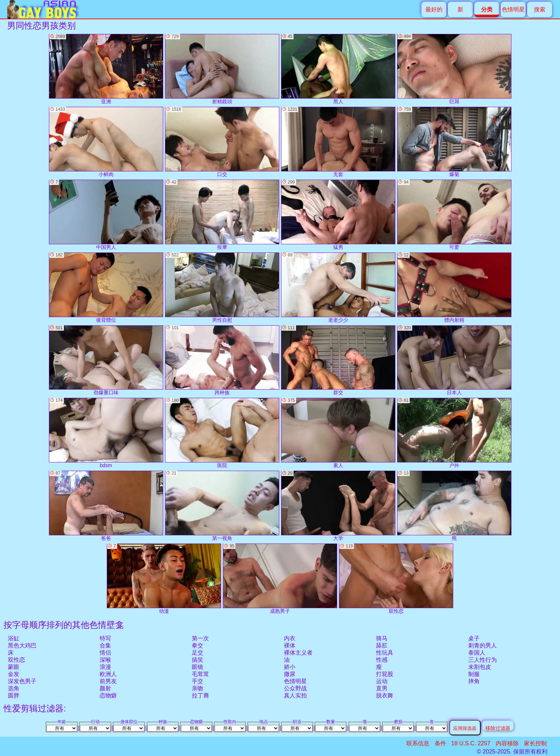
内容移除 (507, 743)
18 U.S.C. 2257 (471, 743)
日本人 (454, 361)
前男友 (108, 681)
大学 (338, 506)
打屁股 (385, 674)
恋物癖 (108, 695)
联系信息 (418, 743)
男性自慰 (222, 288)
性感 (382, 660)
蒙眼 (14, 667)
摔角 (474, 681)
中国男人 (106, 215)
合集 (105, 645)
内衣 (290, 638)
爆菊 (454, 142)
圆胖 (14, 695)
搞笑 (197, 660)
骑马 (382, 638)
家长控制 (535, 743)
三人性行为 (482, 660)
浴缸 (14, 638)
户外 (454, 433)
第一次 (200, 638)
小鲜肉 (106, 142)
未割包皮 (480, 667)
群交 (338, 361)
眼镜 (197, 667)
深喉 (105, 660)
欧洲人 (108, 674)
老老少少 (338, 288)
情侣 (105, 653)
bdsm (106, 433)
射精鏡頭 (222, 69)
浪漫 (105, 667)
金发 (14, 674)
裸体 (290, 645)
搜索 (540, 9)
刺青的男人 (482, 645)
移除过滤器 (498, 728)
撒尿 (290, 674)
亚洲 (106, 69)
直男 (382, 688)
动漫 (164, 579)
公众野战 (295, 688)
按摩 (222, 215)
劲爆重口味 (106, 361)
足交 (197, 653)
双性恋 (16, 660)
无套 (338, 142)
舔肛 (382, 645)
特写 (105, 638)
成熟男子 (280, 579)
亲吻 (197, 688)
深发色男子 (22, 681)
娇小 (290, 667)
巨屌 (454, 69)
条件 (440, 743)
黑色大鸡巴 (22, 645)
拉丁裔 (200, 695)
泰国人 (477, 653)
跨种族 (222, 361)
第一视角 (222, 506)
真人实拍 (295, 695)
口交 (222, 142)
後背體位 (106, 288)
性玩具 (385, 653)
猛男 (338, 215)
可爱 (454, 215)
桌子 (474, 638)
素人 (338, 433)
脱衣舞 (385, 695)
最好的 (434, 9)
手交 (197, 681)
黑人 (338, 69)
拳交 (197, 645)
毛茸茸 (200, 674)
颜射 (105, 688)
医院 (222, 433)
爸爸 (106, 506)
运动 (382, 681)
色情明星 (513, 9)
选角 (14, 688)
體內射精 (454, 288)
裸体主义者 (298, 653)
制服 (474, 674)
